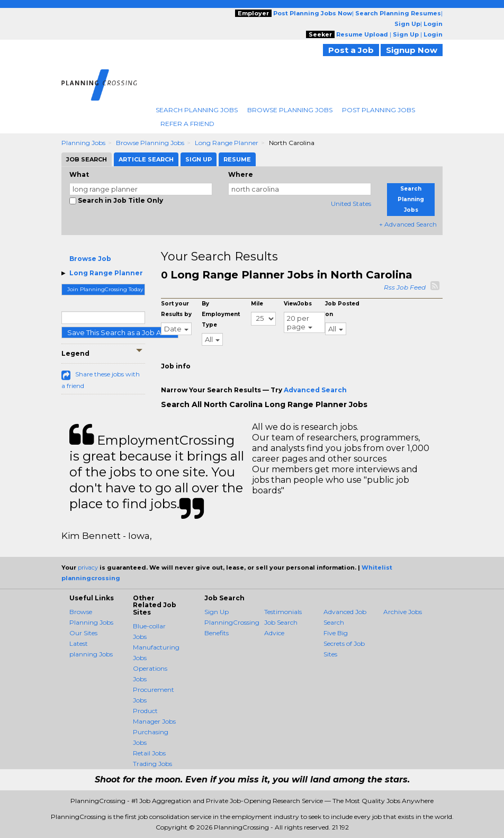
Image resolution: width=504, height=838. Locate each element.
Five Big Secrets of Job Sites (344, 643)
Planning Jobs (83, 143)
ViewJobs (298, 304)
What (79, 174)
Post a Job (351, 50)
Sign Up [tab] (199, 159)
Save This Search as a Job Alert (120, 332)
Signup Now (412, 50)
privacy (88, 567)
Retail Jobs (149, 753)
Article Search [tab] (146, 159)
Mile (257, 304)
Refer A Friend (187, 124)
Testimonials (283, 612)
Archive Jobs (403, 612)
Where (241, 174)
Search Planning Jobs (197, 110)
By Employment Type (221, 314)
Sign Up (217, 612)
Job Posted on (342, 309)
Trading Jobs (152, 764)
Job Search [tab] (87, 159)
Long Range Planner (227, 143)
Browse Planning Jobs (290, 110)
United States (351, 204)
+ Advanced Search (408, 224)
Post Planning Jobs (379, 110)
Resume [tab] (237, 159)
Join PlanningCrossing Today (105, 289)
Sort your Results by (176, 309)
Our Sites (83, 633)
